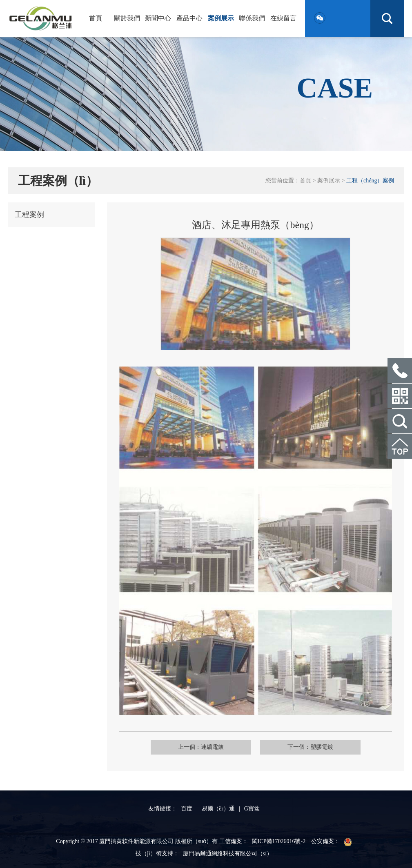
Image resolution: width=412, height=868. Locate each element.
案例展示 (221, 18)
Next (356, 294)
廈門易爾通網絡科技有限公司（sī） (228, 854)
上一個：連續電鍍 (201, 747)
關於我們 (127, 18)
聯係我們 (252, 18)
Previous (155, 294)
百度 (187, 809)
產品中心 (189, 18)
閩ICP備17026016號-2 (279, 841)
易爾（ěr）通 (218, 809)
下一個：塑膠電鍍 (310, 747)
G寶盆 (252, 809)
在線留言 (283, 18)
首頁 (96, 18)
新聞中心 (158, 18)
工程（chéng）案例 (370, 181)
